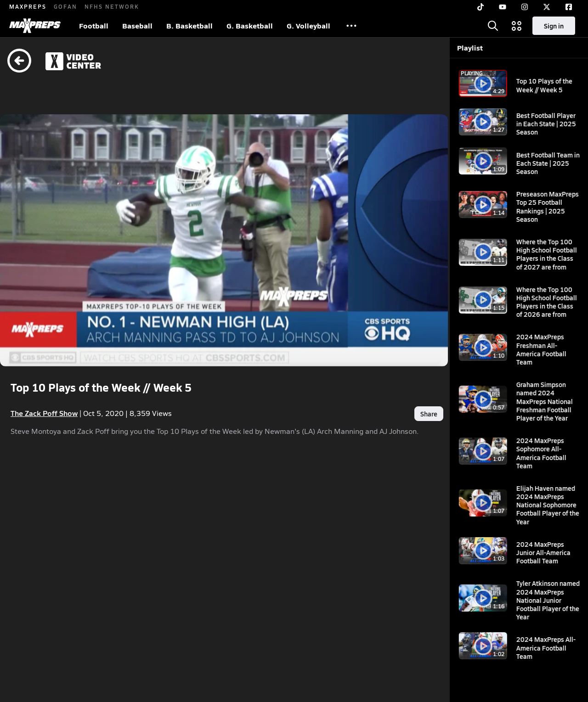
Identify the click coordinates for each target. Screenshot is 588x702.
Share (385, 389)
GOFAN (65, 6)
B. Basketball (189, 25)
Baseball (137, 25)
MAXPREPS (28, 6)
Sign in (554, 26)
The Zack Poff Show (44, 389)
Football (94, 25)
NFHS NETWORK (112, 6)
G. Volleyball (308, 25)
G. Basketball (250, 25)
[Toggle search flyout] (493, 26)
